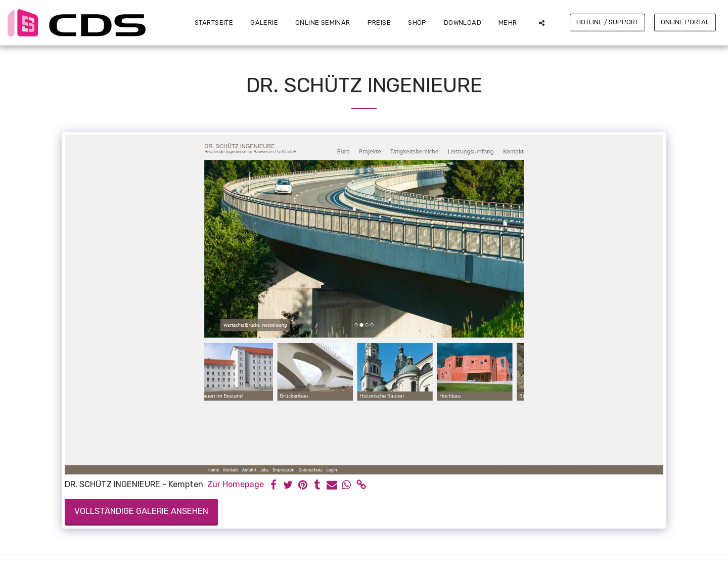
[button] (542, 23)
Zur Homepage (236, 484)
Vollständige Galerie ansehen (141, 511)
